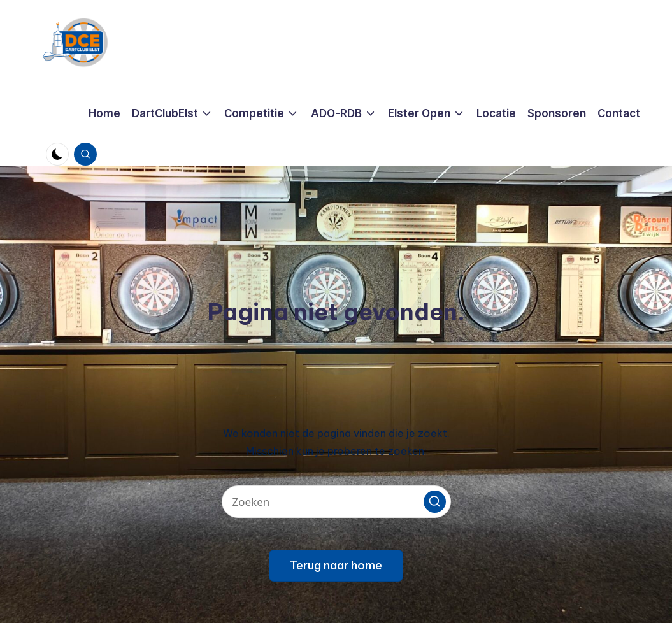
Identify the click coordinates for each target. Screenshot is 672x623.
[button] (435, 502)
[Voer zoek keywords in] (336, 502)
